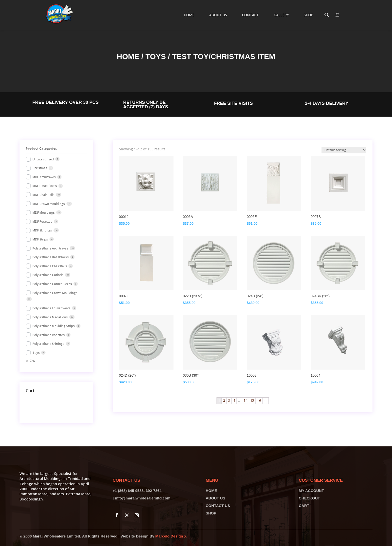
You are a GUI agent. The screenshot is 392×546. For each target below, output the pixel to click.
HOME (211, 491)
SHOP (211, 513)
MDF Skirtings (42, 230)
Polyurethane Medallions (50, 317)
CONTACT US (218, 506)
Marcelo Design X (171, 536)
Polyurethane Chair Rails (50, 266)
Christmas (40, 168)
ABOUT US (215, 498)
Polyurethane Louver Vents (51, 308)
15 (252, 400)
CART (304, 506)
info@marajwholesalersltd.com (143, 498)
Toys (156, 56)
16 (259, 400)
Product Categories (41, 149)
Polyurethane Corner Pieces (52, 284)
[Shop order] (344, 150)
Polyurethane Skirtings (48, 344)
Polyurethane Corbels (48, 275)
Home (128, 56)
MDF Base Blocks (45, 186)
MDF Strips (40, 239)
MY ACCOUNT (311, 491)
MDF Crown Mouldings (49, 204)
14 (245, 400)
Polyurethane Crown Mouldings (55, 293)
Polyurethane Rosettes (49, 335)
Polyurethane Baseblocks (51, 257)
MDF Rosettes (42, 222)
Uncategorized (43, 159)
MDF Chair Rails (43, 195)
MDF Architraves (44, 177)
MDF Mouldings (44, 213)
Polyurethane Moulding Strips (54, 326)
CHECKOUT (309, 498)
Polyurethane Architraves (50, 248)
